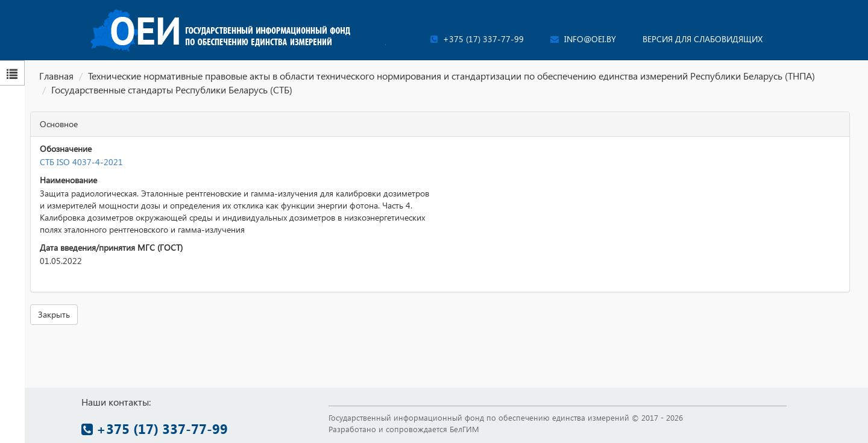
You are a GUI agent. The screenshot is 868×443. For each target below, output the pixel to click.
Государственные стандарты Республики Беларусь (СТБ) (172, 90)
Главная (56, 76)
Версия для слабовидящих (703, 39)
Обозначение (66, 149)
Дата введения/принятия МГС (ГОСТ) (111, 247)
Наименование (68, 180)
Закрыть (54, 314)
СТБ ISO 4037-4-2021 (81, 162)
